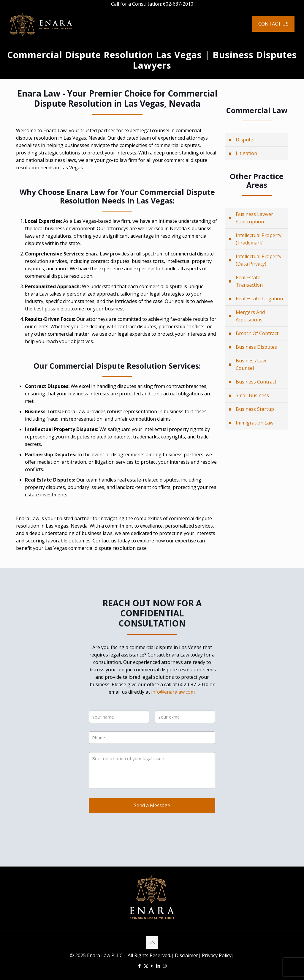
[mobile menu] (235, 24)
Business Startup (255, 409)
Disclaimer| (188, 955)
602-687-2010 (178, 4)
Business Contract (256, 382)
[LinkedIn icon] (158, 966)
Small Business (252, 395)
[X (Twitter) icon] (146, 966)
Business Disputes (256, 347)
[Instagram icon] (165, 966)
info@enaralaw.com (173, 692)
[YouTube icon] (152, 966)
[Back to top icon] (152, 943)
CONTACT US (273, 24)
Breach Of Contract (257, 333)
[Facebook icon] (140, 966)
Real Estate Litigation (259, 299)
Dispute (244, 140)
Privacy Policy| (217, 955)
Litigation (246, 153)
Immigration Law (255, 423)
